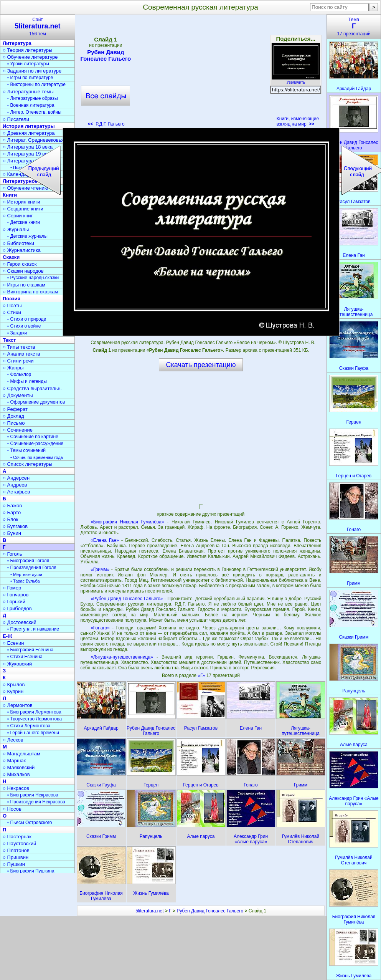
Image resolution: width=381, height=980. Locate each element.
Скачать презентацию (201, 365)
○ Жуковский (17, 664)
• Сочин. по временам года (37, 457)
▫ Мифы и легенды (27, 381)
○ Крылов (14, 685)
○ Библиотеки (18, 243)
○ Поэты (12, 305)
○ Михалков (16, 774)
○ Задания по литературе (32, 71)
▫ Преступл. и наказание (33, 629)
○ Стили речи (18, 361)
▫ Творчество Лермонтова (35, 719)
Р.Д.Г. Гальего (106, 124)
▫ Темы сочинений (26, 450)
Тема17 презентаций (354, 27)
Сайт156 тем (38, 27)
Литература (17, 43)
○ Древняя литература (29, 133)
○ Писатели (16, 119)
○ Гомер (12, 588)
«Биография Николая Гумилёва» (127, 522)
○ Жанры (13, 368)
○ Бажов (12, 506)
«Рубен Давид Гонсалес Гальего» (127, 599)
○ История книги (21, 202)
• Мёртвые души (26, 574)
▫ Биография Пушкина (31, 871)
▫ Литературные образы (33, 98)
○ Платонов (16, 850)
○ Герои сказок (20, 264)
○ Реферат (15, 409)
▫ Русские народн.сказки (33, 278)
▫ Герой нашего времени (33, 733)
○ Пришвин (16, 857)
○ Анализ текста (21, 354)
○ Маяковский (19, 767)
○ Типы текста (19, 347)
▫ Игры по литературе (30, 78)
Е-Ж (7, 636)
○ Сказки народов (23, 271)
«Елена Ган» (105, 540)
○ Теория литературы (27, 50)
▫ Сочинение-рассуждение (35, 444)
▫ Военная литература (31, 105)
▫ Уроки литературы (28, 64)
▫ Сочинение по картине (33, 437)
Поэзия (12, 299)
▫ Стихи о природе (27, 319)
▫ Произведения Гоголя (32, 568)
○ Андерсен (16, 478)
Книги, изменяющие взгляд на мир (298, 121)
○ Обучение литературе (30, 57)
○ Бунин (12, 533)
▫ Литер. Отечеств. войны (34, 112)
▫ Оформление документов (36, 402)
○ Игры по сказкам (24, 285)
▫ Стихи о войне (24, 326)
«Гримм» (100, 569)
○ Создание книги (23, 209)
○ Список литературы (27, 464)
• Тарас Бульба (25, 581)
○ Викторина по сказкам (30, 292)
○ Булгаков (15, 526)
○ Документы (18, 395)
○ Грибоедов (17, 608)
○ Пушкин (14, 864)
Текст (9, 340)
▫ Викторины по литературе (36, 84)
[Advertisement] (201, 73)
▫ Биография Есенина (30, 650)
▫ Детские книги (24, 222)
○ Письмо (14, 423)
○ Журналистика (22, 250)
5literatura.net (149, 911)
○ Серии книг (18, 216)
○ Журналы (16, 229)
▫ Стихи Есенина (25, 657)
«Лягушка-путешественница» (122, 657)
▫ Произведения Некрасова (36, 802)
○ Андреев (15, 485)
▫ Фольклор (19, 374)
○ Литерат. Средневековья (33, 140)
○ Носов (12, 809)
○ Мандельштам (21, 754)
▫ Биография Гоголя (28, 561)
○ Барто (12, 512)
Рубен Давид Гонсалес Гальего (106, 55)
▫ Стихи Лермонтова (29, 726)
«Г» (202, 675)
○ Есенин (13, 643)
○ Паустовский (19, 843)
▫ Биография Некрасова (33, 795)
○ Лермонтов (18, 705)
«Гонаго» (100, 628)
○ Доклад (13, 416)
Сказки (11, 257)
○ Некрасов (16, 788)
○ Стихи (12, 312)
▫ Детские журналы (27, 236)
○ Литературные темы (28, 92)
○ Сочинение (18, 430)
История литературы (29, 126)
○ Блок (11, 519)
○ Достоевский (20, 622)
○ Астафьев (16, 492)
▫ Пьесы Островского (30, 823)
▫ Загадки (17, 333)
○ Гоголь (12, 554)
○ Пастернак (17, 837)
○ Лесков (13, 740)
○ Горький (14, 602)
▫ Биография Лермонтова (34, 712)
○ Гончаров (16, 595)
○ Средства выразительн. (32, 388)
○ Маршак (14, 761)
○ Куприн (13, 691)
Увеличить (296, 80)
